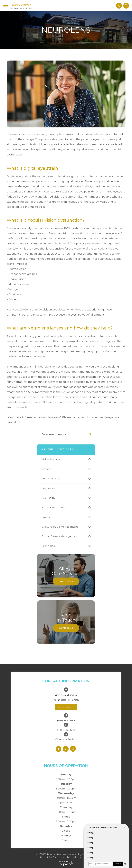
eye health (48, 498)
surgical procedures (54, 507)
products (47, 517)
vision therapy (51, 459)
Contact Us (66, 628)
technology (49, 546)
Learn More (66, 581)
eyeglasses (48, 488)
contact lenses (51, 479)
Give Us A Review (66, 739)
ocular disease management (60, 536)
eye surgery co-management (60, 527)
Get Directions (65, 707)
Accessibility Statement (52, 857)
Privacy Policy (74, 857)
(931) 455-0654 (66, 721)
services (46, 469)
